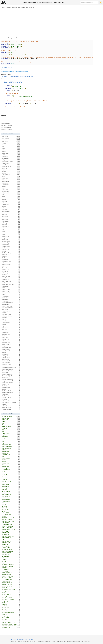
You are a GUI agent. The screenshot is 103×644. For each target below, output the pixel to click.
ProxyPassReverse (11, 348)
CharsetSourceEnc (11, 289)
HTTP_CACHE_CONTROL (11, 536)
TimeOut (11, 258)
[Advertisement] (52, 22)
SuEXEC (11, 404)
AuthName (11, 203)
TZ (11, 476)
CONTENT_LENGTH (11, 554)
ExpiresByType (11, 165)
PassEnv (11, 319)
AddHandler (11, 201)
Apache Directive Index (7, 125)
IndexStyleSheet (11, 276)
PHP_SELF (11, 588)
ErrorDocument (7, 8)
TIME (11, 431)
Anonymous (11, 238)
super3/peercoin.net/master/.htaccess (23, 8)
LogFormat (11, 326)
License (10, 67)
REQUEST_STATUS (11, 594)
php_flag (11, 173)
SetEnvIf (11, 186)
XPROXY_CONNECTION (11, 528)
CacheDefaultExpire (11, 397)
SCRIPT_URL (11, 531)
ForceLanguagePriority (11, 308)
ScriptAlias (11, 321)
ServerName (11, 271)
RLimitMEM (11, 386)
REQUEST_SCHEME (11, 553)
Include (11, 176)
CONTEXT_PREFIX (11, 481)
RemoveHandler (11, 236)
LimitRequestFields (11, 391)
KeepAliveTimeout (11, 407)
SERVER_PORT (11, 436)
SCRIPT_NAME (11, 546)
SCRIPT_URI (11, 571)
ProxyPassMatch (11, 343)
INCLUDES (11, 428)
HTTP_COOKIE (11, 463)
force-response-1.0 (11, 495)
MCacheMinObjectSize (11, 371)
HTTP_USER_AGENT (11, 446)
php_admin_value (11, 268)
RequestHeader (11, 185)
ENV (11, 425)
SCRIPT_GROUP (11, 591)
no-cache (11, 461)
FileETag (11, 171)
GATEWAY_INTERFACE (11, 566)
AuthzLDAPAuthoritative (11, 341)
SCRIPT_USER (11, 618)
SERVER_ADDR (11, 451)
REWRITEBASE (11, 485)
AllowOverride (11, 221)
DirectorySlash (11, 245)
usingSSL (11, 561)
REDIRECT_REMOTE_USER (11, 589)
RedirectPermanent (11, 264)
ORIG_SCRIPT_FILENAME (11, 599)
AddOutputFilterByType (11, 161)
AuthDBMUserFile (11, 363)
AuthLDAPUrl (11, 328)
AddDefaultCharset (11, 166)
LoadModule (11, 283)
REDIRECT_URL (11, 534)
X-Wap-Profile (11, 480)
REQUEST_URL (11, 533)
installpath (11, 606)
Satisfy (11, 188)
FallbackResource (11, 241)
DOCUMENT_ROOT (11, 455)
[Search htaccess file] (89, 3)
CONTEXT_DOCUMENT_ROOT (11, 623)
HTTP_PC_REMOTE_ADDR (11, 529)
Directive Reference (6, 127)
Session (11, 206)
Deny (11, 146)
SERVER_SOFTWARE (11, 583)
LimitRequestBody (11, 253)
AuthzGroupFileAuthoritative (11, 368)
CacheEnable (11, 394)
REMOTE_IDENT (11, 596)
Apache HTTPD (28, 640)
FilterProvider (11, 216)
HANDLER (11, 490)
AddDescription (11, 269)
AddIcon (11, 263)
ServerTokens (11, 190)
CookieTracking (11, 354)
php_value (11, 168)
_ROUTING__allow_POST (11, 521)
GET (11, 441)
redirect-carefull (11, 558)
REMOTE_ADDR (11, 468)
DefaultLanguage (11, 246)
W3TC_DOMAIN (11, 556)
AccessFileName (11, 358)
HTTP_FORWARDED (11, 573)
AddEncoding (11, 178)
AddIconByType (11, 291)
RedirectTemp (11, 205)
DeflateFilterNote (11, 311)
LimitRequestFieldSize (11, 392)
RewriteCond (11, 72)
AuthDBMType (11, 384)
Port (11, 195)
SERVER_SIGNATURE (11, 584)
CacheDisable (11, 333)
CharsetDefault (11, 286)
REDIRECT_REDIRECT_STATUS (11, 624)
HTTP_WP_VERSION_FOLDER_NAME (11, 626)
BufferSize (11, 399)
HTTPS (10, 76)
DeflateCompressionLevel (11, 284)
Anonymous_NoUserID (11, 381)
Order (11, 150)
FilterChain (11, 215)
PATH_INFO (11, 505)
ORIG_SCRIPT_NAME (11, 598)
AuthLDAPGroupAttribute (11, 406)
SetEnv (11, 196)
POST (11, 443)
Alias (11, 230)
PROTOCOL (11, 619)
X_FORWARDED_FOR (11, 525)
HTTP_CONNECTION (11, 541)
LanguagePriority (11, 293)
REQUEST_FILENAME (18, 76)
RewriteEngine (18, 72)
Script (11, 155)
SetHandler (11, 228)
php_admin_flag (11, 334)
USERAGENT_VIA (11, 523)
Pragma (11, 460)
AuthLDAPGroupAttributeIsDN (11, 402)
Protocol (11, 251)
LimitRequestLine (11, 396)
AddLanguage (11, 273)
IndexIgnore (11, 200)
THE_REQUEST (11, 453)
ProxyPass (11, 318)
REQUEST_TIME (11, 593)
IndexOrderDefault (11, 281)
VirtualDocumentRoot (11, 198)
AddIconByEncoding (11, 306)
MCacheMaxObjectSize (11, 374)
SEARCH (11, 503)
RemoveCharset (11, 304)
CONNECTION (11, 513)
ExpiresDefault (11, 158)
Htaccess (21, 640)
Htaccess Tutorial (6, 124)
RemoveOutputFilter (11, 344)
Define (11, 235)
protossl (11, 450)
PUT (11, 456)
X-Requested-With (11, 470)
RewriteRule (25, 72)
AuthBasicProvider (11, 261)
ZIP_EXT (11, 609)
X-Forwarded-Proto (11, 478)
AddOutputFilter (11, 226)
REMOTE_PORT (11, 608)
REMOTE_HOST (11, 510)
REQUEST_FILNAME (11, 549)
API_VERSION (11, 569)
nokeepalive (11, 483)
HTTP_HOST (4, 76)
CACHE (11, 471)
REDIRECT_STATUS (11, 445)
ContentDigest (11, 296)
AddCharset (11, 183)
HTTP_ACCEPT (11, 493)
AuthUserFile (11, 210)
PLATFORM (11, 604)
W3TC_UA (11, 506)
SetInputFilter (11, 346)
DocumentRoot (11, 274)
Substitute (11, 298)
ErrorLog (11, 389)
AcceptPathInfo (11, 250)
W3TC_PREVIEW (11, 491)
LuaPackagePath (11, 351)
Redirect (11, 151)
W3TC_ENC (11, 475)
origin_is (11, 563)
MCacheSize (11, 377)
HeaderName (11, 259)
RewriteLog (11, 329)
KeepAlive (11, 248)
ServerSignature (11, 211)
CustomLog (11, 324)
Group (11, 233)
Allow (11, 145)
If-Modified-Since (11, 501)
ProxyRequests (11, 373)
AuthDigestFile (11, 339)
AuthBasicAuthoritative (11, 316)
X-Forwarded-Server (11, 574)
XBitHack (11, 288)
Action (11, 231)
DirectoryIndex (11, 163)
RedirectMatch (11, 193)
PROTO (11, 465)
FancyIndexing (11, 243)
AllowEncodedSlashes (11, 361)
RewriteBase (11, 141)
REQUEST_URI (29, 76)
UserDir (11, 294)
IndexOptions (11, 240)
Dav (11, 266)
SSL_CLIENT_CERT (11, 581)
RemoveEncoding (11, 331)
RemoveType (11, 256)
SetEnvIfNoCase (11, 175)
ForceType (11, 225)
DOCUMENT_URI (10, 628)
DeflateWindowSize (11, 409)
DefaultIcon (11, 278)
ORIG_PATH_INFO (11, 616)
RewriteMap (11, 309)
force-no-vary (11, 440)
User (11, 180)
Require (11, 170)
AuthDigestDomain (11, 356)
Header (11, 148)
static (11, 430)
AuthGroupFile (11, 223)
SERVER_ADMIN (11, 500)
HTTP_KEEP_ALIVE (11, 538)
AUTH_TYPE (11, 568)
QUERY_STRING (11, 433)
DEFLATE (11, 421)
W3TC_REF (11, 511)
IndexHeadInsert (11, 299)
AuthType (11, 208)
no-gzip (11, 435)
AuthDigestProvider (11, 314)
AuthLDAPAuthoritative (11, 379)
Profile (11, 473)
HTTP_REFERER (11, 458)
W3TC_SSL (11, 498)
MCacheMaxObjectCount (11, 376)
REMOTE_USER (11, 488)
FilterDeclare (11, 220)
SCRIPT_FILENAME (11, 426)
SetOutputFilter (11, 181)
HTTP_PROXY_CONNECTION (11, 576)
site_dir (11, 603)
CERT (11, 539)
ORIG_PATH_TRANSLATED (11, 601)
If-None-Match (11, 508)
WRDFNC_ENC (11, 544)
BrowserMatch (11, 191)
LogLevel (11, 353)
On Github (5, 67)
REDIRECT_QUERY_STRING (11, 564)
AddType (11, 160)
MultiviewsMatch (11, 349)
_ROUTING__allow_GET (11, 520)
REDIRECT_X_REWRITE (11, 551)
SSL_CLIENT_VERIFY (11, 579)
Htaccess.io (14, 640)
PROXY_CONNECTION (11, 526)
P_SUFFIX (11, 559)
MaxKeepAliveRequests (11, 369)
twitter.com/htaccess (7, 129)
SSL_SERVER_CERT (11, 578)
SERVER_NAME (11, 466)
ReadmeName (11, 254)
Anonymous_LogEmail (11, 382)
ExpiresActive (11, 156)
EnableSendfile (11, 359)
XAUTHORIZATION (11, 515)
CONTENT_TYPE (11, 496)
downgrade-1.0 (11, 486)
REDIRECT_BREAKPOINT (11, 613)
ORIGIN (11, 438)
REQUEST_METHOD (11, 448)
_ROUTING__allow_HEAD (11, 518)
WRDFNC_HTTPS (11, 548)
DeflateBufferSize (11, 387)
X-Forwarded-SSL (11, 611)
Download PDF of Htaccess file (13, 82)
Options (11, 143)
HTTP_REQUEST (11, 543)
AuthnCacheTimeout (11, 401)
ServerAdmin (11, 338)
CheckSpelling (11, 279)
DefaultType (11, 301)
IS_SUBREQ (11, 516)
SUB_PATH (11, 621)
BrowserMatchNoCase (11, 303)
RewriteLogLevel (11, 323)
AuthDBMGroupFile (11, 364)
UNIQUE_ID (11, 614)
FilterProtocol (11, 218)
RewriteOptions (11, 213)
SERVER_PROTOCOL (11, 586)
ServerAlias (11, 366)
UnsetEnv (11, 313)
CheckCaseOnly (11, 336)
